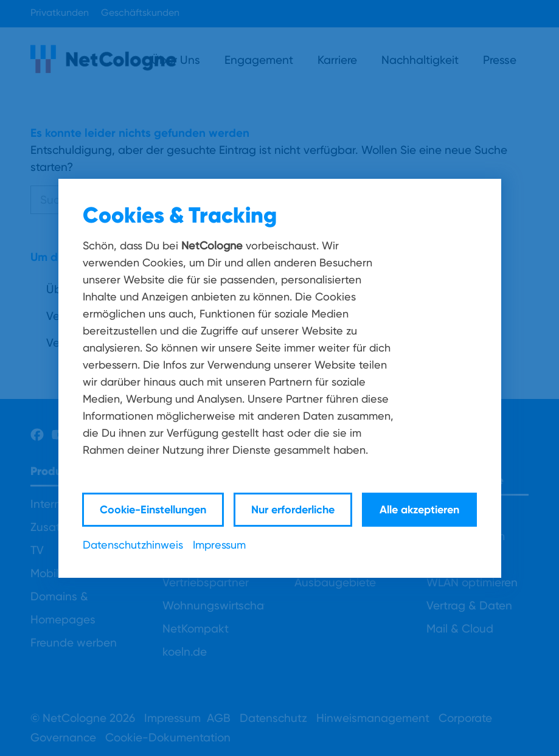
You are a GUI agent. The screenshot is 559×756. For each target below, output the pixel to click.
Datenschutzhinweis (133, 545)
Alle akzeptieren (419, 509)
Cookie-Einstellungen (153, 509)
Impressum (219, 545)
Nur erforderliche (293, 509)
